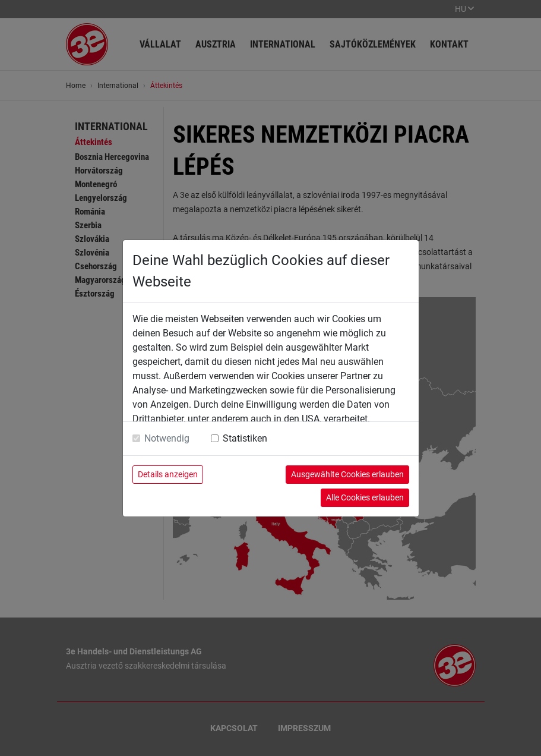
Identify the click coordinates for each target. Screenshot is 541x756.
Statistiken (245, 438)
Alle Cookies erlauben (365, 497)
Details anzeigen (168, 474)
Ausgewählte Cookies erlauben (347, 474)
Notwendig (167, 438)
